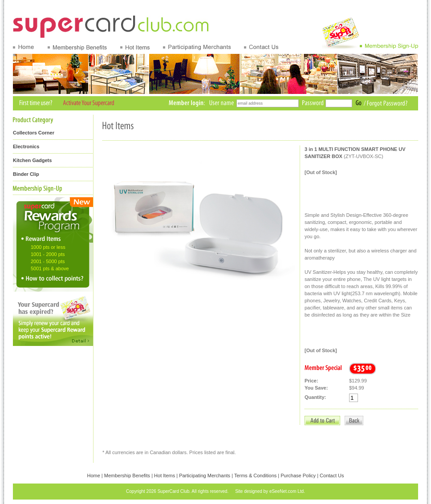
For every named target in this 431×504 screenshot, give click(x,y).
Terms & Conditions (255, 476)
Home (93, 476)
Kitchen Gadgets (32, 160)
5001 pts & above (50, 268)
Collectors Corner (34, 133)
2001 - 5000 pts (48, 261)
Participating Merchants (205, 476)
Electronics (26, 146)
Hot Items (165, 476)
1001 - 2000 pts (48, 254)
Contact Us (332, 476)
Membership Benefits (127, 476)
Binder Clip (26, 174)
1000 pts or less (48, 247)
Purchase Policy (298, 476)
